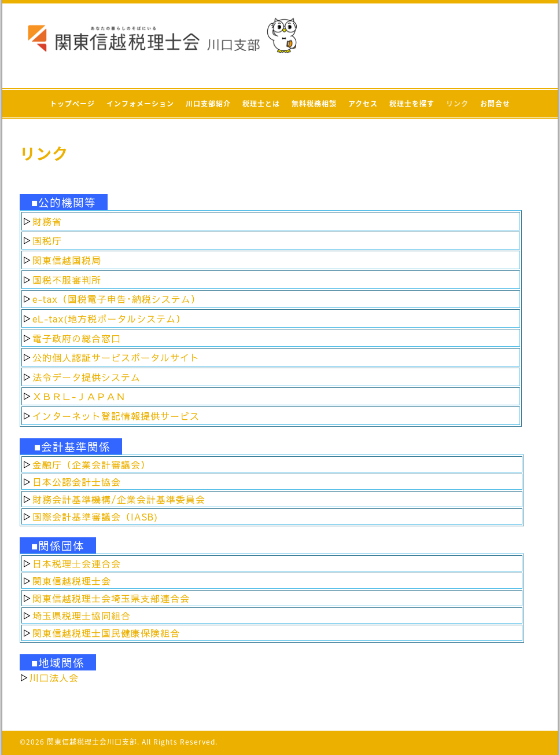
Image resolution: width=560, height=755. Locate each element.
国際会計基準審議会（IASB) (95, 516)
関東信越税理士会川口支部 (92, 742)
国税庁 (47, 240)
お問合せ (495, 104)
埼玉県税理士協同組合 (82, 615)
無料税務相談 (314, 104)
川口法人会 (54, 677)
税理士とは (261, 104)
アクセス (363, 104)
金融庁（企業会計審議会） (91, 464)
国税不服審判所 (67, 280)
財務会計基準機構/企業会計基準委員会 (119, 499)
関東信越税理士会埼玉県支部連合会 (111, 598)
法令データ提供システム (86, 377)
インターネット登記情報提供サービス (116, 416)
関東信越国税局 (67, 260)
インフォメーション (140, 104)
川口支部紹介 (208, 104)
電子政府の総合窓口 (77, 338)
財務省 (47, 221)
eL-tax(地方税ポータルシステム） (109, 318)
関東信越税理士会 (72, 581)
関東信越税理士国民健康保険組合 (106, 633)
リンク (457, 104)
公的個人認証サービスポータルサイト (116, 357)
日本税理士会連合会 (77, 563)
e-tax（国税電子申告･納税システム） (117, 299)
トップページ (72, 104)
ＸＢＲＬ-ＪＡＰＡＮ (79, 396)
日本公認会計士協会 (77, 482)
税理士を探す (412, 104)
